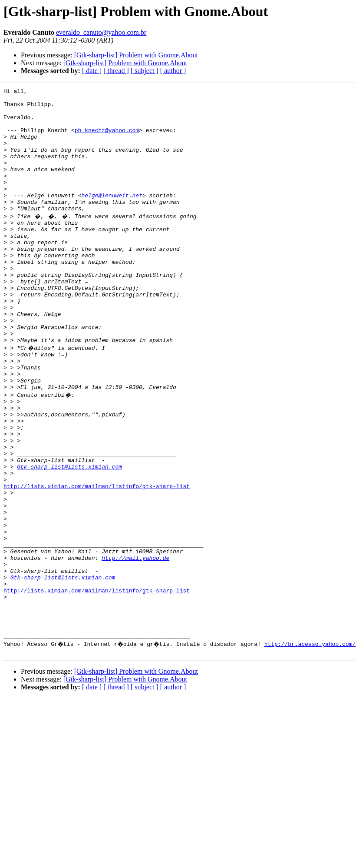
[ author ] (173, 71)
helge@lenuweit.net (112, 217)
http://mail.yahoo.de (135, 648)
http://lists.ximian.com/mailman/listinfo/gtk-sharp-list (97, 562)
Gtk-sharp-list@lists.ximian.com (69, 538)
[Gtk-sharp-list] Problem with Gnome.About (136, 55)
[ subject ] (145, 71)
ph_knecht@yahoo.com (107, 139)
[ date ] (92, 71)
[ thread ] (116, 71)
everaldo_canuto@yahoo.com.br (101, 32)
